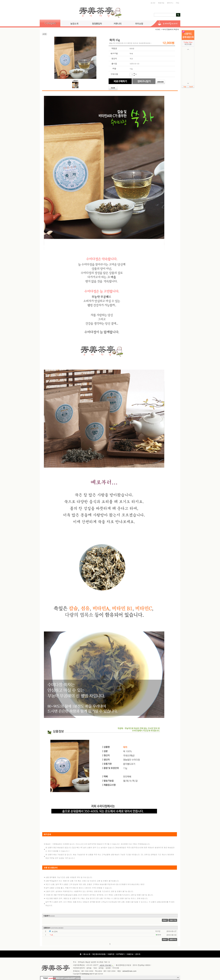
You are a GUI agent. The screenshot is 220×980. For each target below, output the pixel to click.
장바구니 (170, 3)
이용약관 (111, 954)
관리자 (138, 954)
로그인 (153, 3)
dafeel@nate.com (130, 971)
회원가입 (161, 3)
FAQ (177, 3)
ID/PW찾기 (120, 954)
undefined (51, 978)
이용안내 (130, 954)
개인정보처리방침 (99, 954)
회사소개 (87, 954)
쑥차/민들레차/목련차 (171, 29)
